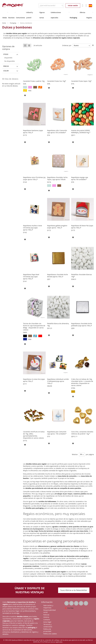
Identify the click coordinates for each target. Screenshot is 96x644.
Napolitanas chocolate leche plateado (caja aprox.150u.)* (82, 325)
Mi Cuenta (82, 6)
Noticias (46, 615)
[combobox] (51, 6)
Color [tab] (6, 71)
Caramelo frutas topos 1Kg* (81, 81)
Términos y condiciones (48, 626)
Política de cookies (50, 634)
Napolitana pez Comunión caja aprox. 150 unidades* (57, 433)
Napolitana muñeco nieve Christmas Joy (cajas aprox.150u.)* (33, 228)
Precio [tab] (6, 66)
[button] (25, 95)
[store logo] (13, 5)
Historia (46, 617)
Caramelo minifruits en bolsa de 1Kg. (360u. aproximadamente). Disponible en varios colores (34, 435)
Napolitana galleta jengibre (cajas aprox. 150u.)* (57, 227)
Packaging (13, 23)
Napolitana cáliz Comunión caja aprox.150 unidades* (57, 131)
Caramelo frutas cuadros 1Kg (34, 81)
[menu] (48, 15)
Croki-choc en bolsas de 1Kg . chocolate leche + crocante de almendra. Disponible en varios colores (82, 382)
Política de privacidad (47, 630)
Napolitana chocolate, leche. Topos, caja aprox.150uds (58, 178)
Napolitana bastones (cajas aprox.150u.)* (33, 131)
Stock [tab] (6, 54)
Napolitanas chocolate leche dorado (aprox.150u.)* (58, 276)
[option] (25, 87)
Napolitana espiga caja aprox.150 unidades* (80, 178)
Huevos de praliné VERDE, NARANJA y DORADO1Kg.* (81, 131)
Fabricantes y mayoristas (48, 607)
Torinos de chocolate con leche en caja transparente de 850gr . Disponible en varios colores (34, 327)
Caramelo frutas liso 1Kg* (57, 81)
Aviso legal (47, 622)
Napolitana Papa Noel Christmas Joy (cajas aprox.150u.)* (31, 277)
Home (4, 23)
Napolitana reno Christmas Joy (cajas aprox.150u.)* (34, 178)
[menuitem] (5, 15)
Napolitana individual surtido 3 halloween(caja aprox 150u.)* (58, 381)
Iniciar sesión (73, 5)
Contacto (47, 620)
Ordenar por (67, 45)
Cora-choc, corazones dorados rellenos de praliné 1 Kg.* (82, 433)
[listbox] (34, 89)
